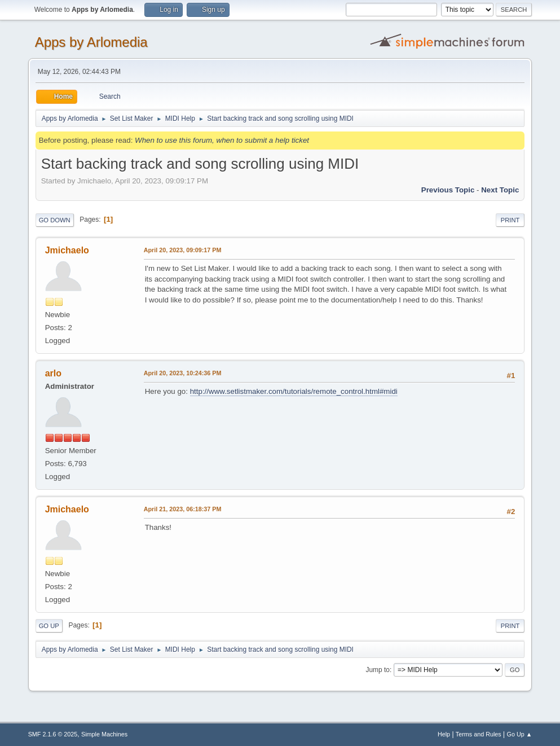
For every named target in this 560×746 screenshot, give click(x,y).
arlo (53, 373)
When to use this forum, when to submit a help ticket (222, 140)
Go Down (55, 220)
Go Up (49, 626)
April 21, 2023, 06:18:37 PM (183, 509)
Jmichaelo (67, 250)
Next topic (500, 190)
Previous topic (448, 190)
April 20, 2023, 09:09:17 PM (183, 250)
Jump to (378, 670)
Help (444, 734)
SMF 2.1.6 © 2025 (53, 734)
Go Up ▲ (520, 734)
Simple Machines (104, 734)
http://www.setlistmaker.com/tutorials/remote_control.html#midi (294, 391)
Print (510, 220)
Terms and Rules (479, 734)
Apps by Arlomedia (91, 42)
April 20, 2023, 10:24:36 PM (183, 373)
